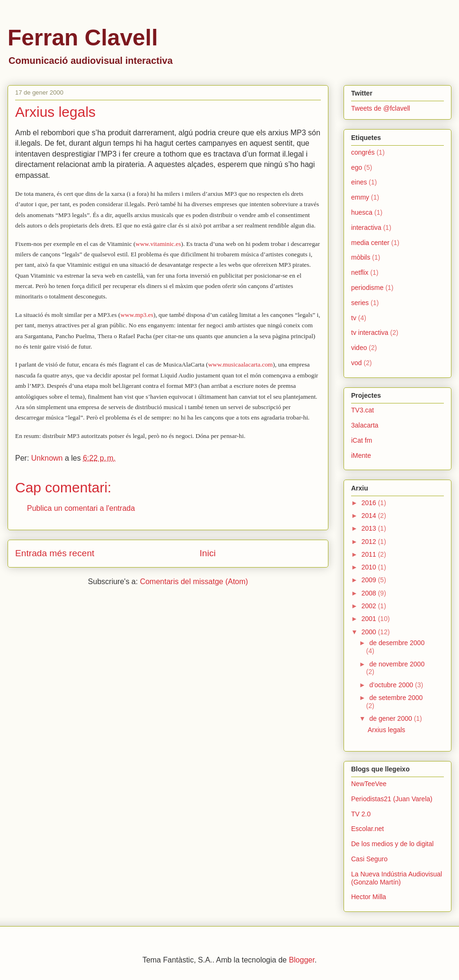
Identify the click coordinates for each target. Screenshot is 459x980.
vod (357, 363)
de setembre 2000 (396, 698)
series (360, 303)
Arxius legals (386, 730)
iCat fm (362, 440)
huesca (362, 212)
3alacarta (365, 425)
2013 (370, 528)
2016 (370, 503)
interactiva (366, 227)
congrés (363, 152)
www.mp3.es (137, 315)
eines (359, 182)
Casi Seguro (369, 859)
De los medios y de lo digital (392, 844)
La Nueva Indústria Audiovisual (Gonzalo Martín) (397, 878)
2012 (370, 542)
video (359, 348)
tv (354, 318)
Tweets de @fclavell (381, 108)
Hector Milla (369, 897)
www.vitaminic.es (158, 244)
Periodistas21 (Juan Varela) (392, 799)
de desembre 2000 (397, 643)
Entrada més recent (55, 553)
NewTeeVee (369, 784)
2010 (370, 567)
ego (357, 167)
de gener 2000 (391, 718)
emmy (360, 197)
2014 (370, 516)
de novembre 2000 (397, 664)
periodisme (367, 288)
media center (370, 243)
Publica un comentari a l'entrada (81, 508)
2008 (370, 593)
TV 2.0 (361, 814)
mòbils (361, 257)
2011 (370, 554)
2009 (370, 580)
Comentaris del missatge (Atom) (194, 582)
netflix (360, 272)
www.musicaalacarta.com (241, 364)
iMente (361, 455)
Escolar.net (367, 829)
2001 (370, 619)
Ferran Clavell (83, 38)
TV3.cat (362, 410)
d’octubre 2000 (392, 685)
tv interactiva (370, 332)
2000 (370, 632)
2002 (370, 606)
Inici (208, 553)
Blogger (301, 960)
